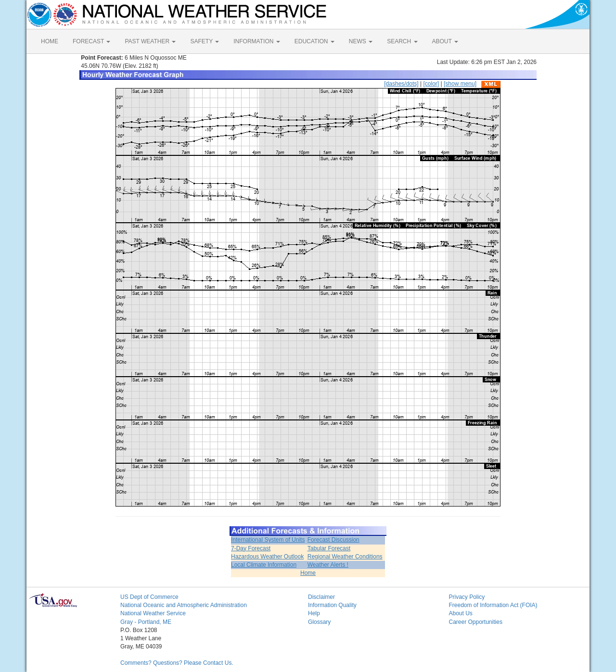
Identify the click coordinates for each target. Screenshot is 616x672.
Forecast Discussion (334, 540)
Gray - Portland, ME (146, 622)
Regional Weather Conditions (345, 557)
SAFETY (205, 41)
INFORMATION (257, 41)
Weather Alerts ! (328, 565)
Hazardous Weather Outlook (267, 557)
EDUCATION (314, 41)
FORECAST (91, 41)
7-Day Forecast (251, 548)
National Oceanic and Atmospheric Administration (184, 605)
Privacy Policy (467, 597)
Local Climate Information (264, 565)
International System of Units (268, 540)
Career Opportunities (476, 622)
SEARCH (402, 41)
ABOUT (445, 41)
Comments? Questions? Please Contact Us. (177, 663)
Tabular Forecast (329, 548)
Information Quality (332, 605)
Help (314, 613)
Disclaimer (321, 597)
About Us (461, 613)
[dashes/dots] (401, 84)
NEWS (361, 41)
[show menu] (460, 84)
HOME (50, 41)
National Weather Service (153, 613)
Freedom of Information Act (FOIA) (493, 605)
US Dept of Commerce (149, 597)
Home (308, 573)
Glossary (319, 622)
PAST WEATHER (150, 41)
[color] (431, 84)
